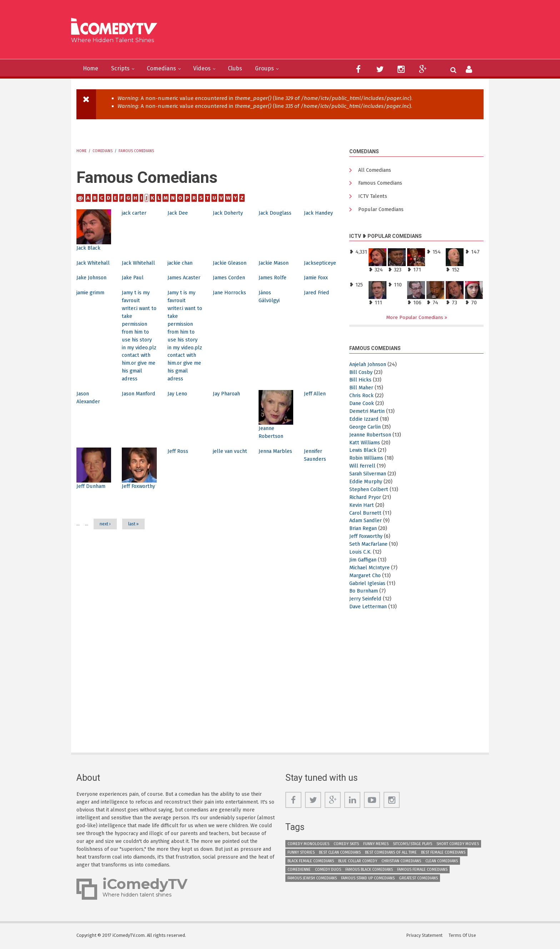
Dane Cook (363, 405)
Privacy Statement (426, 936)
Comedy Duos (328, 871)
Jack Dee (178, 213)
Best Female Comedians (443, 854)
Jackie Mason (275, 263)
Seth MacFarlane (370, 545)
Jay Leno (178, 417)
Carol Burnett (366, 514)
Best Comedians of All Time (391, 854)
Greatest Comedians (418, 880)
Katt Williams (366, 444)
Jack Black (89, 248)
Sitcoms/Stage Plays (412, 845)
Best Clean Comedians (340, 854)
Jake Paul (134, 285)
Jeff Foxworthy (367, 538)
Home (92, 69)
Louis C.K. (361, 553)
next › (105, 555)
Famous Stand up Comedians (368, 880)
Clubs (246, 69)
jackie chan (181, 263)
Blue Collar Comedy (358, 862)
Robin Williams (367, 459)
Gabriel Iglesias (368, 584)
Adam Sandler (367, 522)
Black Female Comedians (311, 862)
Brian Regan (364, 530)
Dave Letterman (369, 608)
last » (133, 555)
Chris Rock (362, 397)
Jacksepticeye (320, 263)
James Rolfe (273, 285)
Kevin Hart (362, 506)
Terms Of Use (464, 936)
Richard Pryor (366, 499)
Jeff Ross (178, 475)
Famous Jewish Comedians (312, 880)
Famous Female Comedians (422, 871)
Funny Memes (376, 845)
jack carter (135, 213)
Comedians (167, 69)
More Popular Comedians (415, 318)
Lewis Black (363, 451)
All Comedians (376, 170)
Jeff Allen (315, 417)
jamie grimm (91, 308)
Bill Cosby (361, 373)
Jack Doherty (229, 213)
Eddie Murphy (366, 483)
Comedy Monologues (308, 845)
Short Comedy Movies (458, 845)
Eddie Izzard (364, 420)
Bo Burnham (365, 592)
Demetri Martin (368, 413)
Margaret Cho (366, 576)
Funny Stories (301, 854)
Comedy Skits (346, 845)
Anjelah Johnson (370, 365)
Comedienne (299, 871)
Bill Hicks (360, 381)
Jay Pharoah (228, 417)
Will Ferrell (362, 467)
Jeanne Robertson (372, 436)
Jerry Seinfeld (366, 600)
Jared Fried (317, 308)
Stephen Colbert (370, 491)
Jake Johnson (93, 285)
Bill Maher (362, 389)
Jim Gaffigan (364, 561)
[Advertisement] (335, 32)
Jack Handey (319, 213)
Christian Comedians (401, 862)
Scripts (124, 69)
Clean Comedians (442, 862)
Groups (278, 69)
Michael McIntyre (371, 569)
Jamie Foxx (317, 285)
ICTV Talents (373, 197)
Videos (211, 69)
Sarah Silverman (370, 475)
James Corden (230, 285)
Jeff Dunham (92, 509)
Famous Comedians (136, 151)
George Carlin (366, 428)
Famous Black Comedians (369, 871)
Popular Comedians (383, 210)
